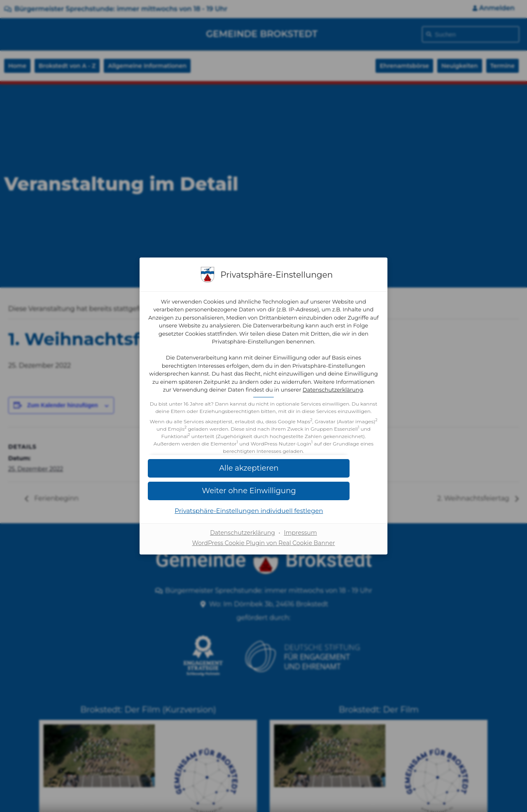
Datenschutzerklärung (300, 390)
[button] (263, 484)
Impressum (300, 548)
